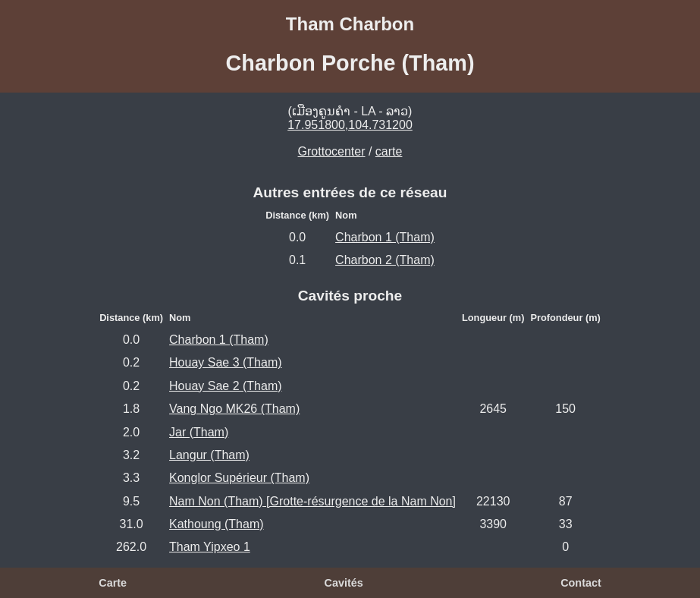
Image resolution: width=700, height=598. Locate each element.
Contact (581, 583)
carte (389, 151)
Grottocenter (332, 151)
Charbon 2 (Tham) (385, 260)
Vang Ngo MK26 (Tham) (234, 409)
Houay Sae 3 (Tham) (226, 362)
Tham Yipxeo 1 (210, 547)
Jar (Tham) (199, 432)
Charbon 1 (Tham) (385, 237)
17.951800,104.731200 (350, 125)
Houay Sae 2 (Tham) (226, 386)
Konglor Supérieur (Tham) (239, 478)
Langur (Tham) (209, 455)
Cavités (344, 583)
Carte (113, 583)
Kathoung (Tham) (217, 524)
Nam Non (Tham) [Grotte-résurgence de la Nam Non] (312, 501)
